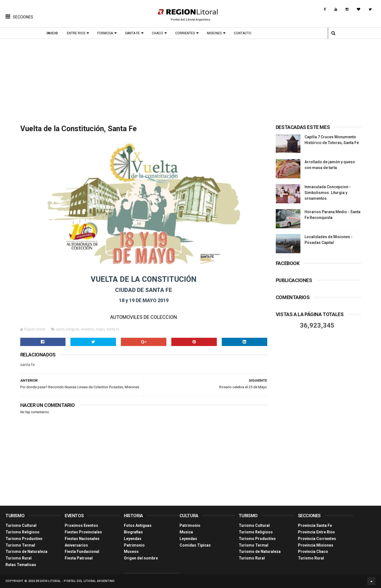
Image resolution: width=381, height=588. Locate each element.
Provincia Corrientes (317, 539)
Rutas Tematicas (21, 565)
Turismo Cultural (21, 525)
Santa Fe (132, 33)
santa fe (113, 329)
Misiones (214, 33)
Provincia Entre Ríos (316, 532)
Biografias (133, 532)
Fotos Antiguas (138, 525)
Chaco (157, 33)
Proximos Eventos (81, 525)
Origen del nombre (141, 558)
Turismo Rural (19, 558)
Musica (186, 532)
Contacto (243, 33)
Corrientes (185, 33)
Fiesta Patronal (79, 558)
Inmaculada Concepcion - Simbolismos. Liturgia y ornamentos (328, 193)
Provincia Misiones (316, 545)
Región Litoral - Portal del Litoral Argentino (75, 581)
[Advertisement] (190, 80)
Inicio (52, 33)
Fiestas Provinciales (83, 532)
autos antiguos (68, 329)
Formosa (105, 33)
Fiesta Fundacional (82, 552)
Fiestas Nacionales (82, 539)
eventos (88, 329)
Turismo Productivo (24, 539)
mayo (100, 329)
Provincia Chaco (313, 552)
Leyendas (133, 539)
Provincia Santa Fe (315, 525)
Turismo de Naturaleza (26, 552)
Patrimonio (134, 545)
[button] (19, 12)
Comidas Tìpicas (195, 545)
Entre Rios (76, 33)
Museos (131, 552)
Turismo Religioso (22, 532)
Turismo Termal (20, 545)
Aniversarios (76, 545)
